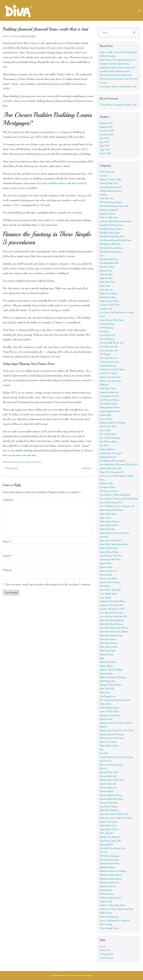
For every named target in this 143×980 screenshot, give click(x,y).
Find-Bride (104, 445)
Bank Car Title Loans (109, 217)
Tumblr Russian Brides (109, 864)
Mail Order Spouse (108, 639)
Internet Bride (105, 563)
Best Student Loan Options (111, 248)
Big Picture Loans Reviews (111, 252)
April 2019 (105, 150)
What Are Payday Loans (111, 898)
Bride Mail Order (107, 282)
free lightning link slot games (112, 461)
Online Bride (105, 704)
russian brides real (108, 784)
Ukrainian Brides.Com (109, 883)
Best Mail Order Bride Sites (112, 237)
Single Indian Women (109, 829)
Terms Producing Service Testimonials (116, 75)
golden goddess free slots (111, 468)
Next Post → (88, 468)
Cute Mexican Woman (109, 400)
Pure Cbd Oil (105, 761)
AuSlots (103, 195)
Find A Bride (105, 430)
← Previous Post (10, 468)
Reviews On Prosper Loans (111, 765)
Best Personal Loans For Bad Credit (115, 240)
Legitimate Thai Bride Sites (111, 605)
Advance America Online (111, 179)
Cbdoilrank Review (108, 366)
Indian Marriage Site (109, 548)
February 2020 (106, 123)
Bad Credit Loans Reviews (111, 202)
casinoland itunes (107, 324)
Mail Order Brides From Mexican (114, 628)
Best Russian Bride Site (110, 244)
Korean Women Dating (110, 582)
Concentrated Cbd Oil (109, 396)
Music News (105, 692)
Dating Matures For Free (110, 411)
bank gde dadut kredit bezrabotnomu (115, 221)
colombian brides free (109, 392)
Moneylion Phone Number (111, 685)
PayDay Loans (106, 719)
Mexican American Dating (111, 670)
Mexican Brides (106, 674)
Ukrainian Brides (107, 867)
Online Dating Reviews (110, 708)
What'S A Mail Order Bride (112, 905)
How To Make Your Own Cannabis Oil (117, 506)
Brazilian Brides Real (109, 263)
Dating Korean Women (110, 407)
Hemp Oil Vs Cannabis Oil (111, 472)
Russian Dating (106, 791)
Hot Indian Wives (107, 487)
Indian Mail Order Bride (110, 541)
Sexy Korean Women (109, 807)
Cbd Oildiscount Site (109, 347)
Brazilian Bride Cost (109, 259)
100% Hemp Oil (107, 172)
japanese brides (106, 567)
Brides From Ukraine (109, 294)
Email (7, 556)
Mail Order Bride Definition (112, 620)
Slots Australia (106, 833)
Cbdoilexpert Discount (109, 362)
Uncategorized (106, 890)
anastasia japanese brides (111, 187)
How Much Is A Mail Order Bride (115, 495)
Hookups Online (106, 484)
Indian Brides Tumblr (109, 525)
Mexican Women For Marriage (113, 677)
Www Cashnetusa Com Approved (115, 921)
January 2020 (106, 127)
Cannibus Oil (106, 309)
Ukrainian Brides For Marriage (113, 871)
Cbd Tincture (105, 354)
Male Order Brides (108, 662)
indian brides (105, 518)
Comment (8, 500)
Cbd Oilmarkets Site (109, 351)
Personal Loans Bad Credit (111, 738)
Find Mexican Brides (108, 442)
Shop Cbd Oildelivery (109, 810)
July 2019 (104, 138)
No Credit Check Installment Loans (115, 700)
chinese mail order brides (110, 381)
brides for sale (106, 290)
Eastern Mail (105, 415)
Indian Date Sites (107, 529)
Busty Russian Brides (109, 301)
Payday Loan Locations (110, 715)
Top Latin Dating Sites (109, 860)
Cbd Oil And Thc (107, 335)
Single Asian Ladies (109, 822)
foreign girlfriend (107, 449)
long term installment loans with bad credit (60, 183)
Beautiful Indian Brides (110, 233)
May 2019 (104, 146)
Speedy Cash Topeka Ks (110, 837)
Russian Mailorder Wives (111, 795)
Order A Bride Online (109, 711)
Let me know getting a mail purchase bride (118, 87)
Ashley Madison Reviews (111, 191)
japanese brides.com (108, 571)
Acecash (103, 176)
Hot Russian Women (109, 491)
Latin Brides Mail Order (110, 590)
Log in (102, 946)
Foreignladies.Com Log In (111, 453)
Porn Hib (103, 753)
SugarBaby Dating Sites (110, 841)
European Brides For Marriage (113, 423)
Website (7, 570)
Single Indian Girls (108, 826)
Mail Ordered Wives (109, 647)
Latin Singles (105, 598)
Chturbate (104, 385)
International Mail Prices (110, 560)
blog (102, 256)
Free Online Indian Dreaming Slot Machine (118, 464)
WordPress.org (106, 958)
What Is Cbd (106, 902)
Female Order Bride (108, 426)
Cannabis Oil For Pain (109, 305)
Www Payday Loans (109, 928)
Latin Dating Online (108, 594)
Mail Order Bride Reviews (111, 624)
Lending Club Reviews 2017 (112, 609)
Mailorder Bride (106, 655)
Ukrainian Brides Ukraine (111, 879)
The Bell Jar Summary (109, 856)
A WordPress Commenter (111, 105)
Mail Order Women (108, 643)
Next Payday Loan (107, 696)
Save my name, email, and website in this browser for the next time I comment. (48, 584)
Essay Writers (106, 419)
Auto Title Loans (107, 198)
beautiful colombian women (112, 225)
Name (7, 542)
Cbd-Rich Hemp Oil (109, 358)
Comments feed (106, 954)
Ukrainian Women (108, 886)
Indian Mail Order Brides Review (114, 544)
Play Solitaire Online (109, 746)
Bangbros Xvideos (107, 214)
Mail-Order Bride (107, 651)
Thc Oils (103, 852)
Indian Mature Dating (109, 552)
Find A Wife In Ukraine (110, 438)
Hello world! (131, 105)
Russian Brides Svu (108, 788)
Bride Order (105, 286)
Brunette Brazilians (108, 297)
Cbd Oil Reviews (107, 339)
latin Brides (105, 586)
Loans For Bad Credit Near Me (113, 617)
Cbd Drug (104, 332)
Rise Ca (103, 769)
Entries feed (105, 950)
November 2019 (107, 135)
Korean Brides (106, 575)
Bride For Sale (106, 278)
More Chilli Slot (107, 689)
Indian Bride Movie (108, 514)
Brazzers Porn (106, 271)
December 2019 (107, 131)
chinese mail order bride (110, 377)
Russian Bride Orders (109, 772)
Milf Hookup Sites (107, 681)
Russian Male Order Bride (111, 799)
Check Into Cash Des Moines (112, 370)
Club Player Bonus (108, 388)
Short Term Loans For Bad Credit (114, 814)
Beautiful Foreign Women (111, 229)
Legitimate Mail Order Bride (112, 601)
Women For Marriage (109, 917)
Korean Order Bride (108, 579)
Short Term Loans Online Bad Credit (26, 462)
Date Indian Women (108, 404)
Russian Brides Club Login (112, 780)
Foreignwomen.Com (108, 457)
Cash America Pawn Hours (112, 320)
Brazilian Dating (107, 267)
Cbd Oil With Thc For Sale (112, 343)
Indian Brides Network (109, 522)
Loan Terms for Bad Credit (111, 613)
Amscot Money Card (109, 183)
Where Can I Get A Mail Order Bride (116, 909)
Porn (101, 750)
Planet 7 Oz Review (108, 742)
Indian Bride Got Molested (111, 510)
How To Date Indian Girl (111, 503)
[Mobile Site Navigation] (139, 11)
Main (102, 658)
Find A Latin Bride (108, 434)
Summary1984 (106, 845)
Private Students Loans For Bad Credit (116, 757)
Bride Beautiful (106, 275)
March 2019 (105, 154)
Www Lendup (106, 924)
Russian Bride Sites (108, 776)
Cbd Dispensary (107, 328)
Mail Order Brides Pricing (111, 636)
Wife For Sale (106, 913)
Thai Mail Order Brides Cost (112, 848)
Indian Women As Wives (111, 556)
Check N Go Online (108, 373)
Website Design (107, 894)
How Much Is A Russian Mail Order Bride (118, 499)
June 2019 (104, 142)
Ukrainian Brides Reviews (111, 875)
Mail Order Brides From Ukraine (114, 632)
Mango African (106, 666)
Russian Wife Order (109, 803)
